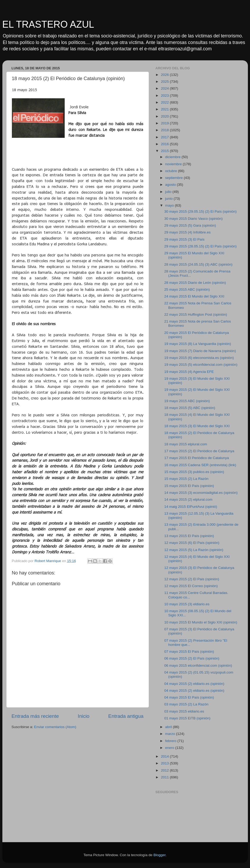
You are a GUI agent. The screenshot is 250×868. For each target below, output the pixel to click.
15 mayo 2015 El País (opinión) (189, 486)
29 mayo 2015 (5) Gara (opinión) (190, 225)
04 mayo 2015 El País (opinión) (189, 697)
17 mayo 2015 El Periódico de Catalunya (197, 458)
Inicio (84, 716)
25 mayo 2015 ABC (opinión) (187, 289)
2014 (165, 756)
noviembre (174, 164)
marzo (171, 734)
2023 (165, 96)
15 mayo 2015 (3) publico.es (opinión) (194, 472)
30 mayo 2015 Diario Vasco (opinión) (193, 219)
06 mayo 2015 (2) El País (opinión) (192, 658)
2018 (165, 130)
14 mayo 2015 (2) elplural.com (188, 499)
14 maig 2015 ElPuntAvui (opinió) (191, 507)
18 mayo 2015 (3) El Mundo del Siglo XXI (197, 426)
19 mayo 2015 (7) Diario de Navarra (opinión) (200, 351)
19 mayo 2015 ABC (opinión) (187, 401)
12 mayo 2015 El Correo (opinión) (191, 586)
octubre (172, 171)
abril (169, 727)
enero (170, 748)
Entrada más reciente (35, 716)
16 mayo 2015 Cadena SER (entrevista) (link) (200, 465)
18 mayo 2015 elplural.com (186, 444)
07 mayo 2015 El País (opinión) (189, 652)
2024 (165, 88)
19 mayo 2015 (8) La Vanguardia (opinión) (198, 344)
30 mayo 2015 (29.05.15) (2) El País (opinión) (200, 211)
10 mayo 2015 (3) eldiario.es (187, 604)
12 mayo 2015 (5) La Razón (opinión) (194, 550)
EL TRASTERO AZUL (48, 24)
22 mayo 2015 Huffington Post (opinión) (196, 314)
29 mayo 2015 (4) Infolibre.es (187, 232)
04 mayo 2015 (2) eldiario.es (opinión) (194, 684)
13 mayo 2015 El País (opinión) (189, 536)
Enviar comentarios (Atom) (55, 727)
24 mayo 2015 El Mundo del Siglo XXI (194, 296)
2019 (165, 123)
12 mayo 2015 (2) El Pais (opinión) (192, 579)
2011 (165, 777)
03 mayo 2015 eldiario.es (184, 711)
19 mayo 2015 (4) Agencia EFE (189, 372)
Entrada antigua (126, 716)
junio (169, 199)
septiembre (175, 178)
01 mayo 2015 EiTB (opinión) (187, 718)
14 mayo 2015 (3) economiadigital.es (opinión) (201, 493)
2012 (165, 770)
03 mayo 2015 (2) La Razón (186, 704)
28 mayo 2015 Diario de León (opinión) (195, 283)
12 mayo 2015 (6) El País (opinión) (192, 543)
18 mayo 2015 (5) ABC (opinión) (190, 408)
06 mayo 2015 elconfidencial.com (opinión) (198, 665)
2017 (165, 137)
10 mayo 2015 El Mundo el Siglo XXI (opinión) (201, 622)
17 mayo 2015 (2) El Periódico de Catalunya (199, 451)
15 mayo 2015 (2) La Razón (186, 479)
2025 (165, 82)
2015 (165, 151)
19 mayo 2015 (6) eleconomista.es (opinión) (199, 358)
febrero (171, 741)
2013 (165, 763)
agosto (171, 185)
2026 (165, 75)
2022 (165, 102)
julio (169, 192)
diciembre (173, 157)
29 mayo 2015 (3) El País (184, 239)
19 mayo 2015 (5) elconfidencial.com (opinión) (201, 365)
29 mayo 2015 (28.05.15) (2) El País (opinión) (200, 246)
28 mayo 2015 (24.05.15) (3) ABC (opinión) (198, 264)
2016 (165, 144)
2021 (165, 109)
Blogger (159, 855)
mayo (170, 205)
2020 (165, 116)
